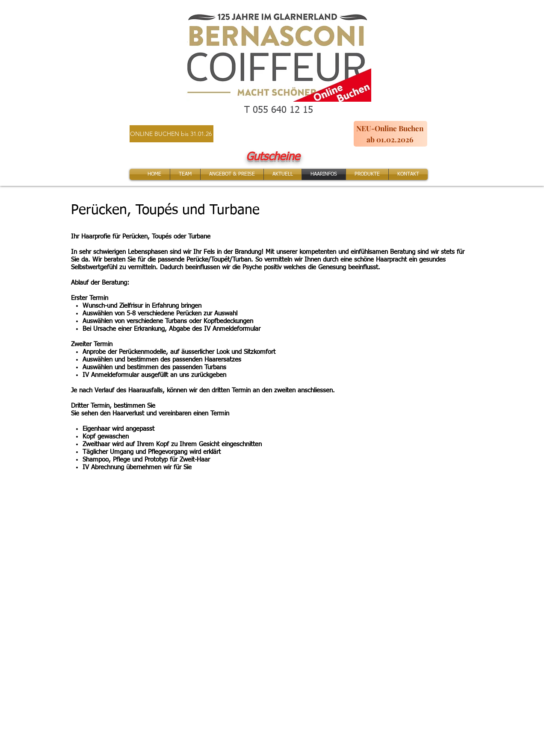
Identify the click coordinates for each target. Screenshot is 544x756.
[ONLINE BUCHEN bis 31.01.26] (171, 134)
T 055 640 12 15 (279, 110)
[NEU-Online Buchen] (390, 128)
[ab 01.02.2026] (390, 139)
